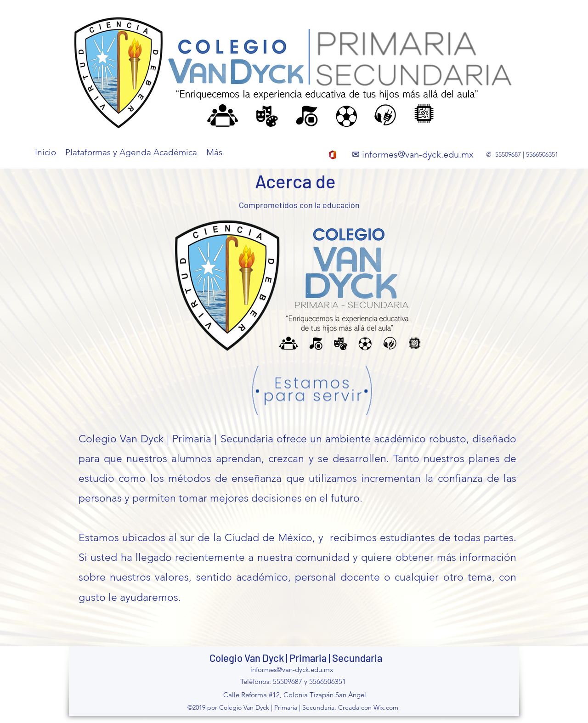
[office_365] (333, 155)
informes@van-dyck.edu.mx (418, 154)
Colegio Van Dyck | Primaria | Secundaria (296, 658)
